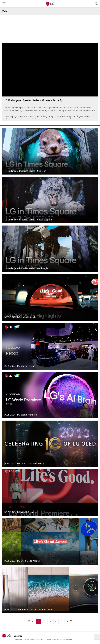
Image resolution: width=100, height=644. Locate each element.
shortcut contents (0, 0)
